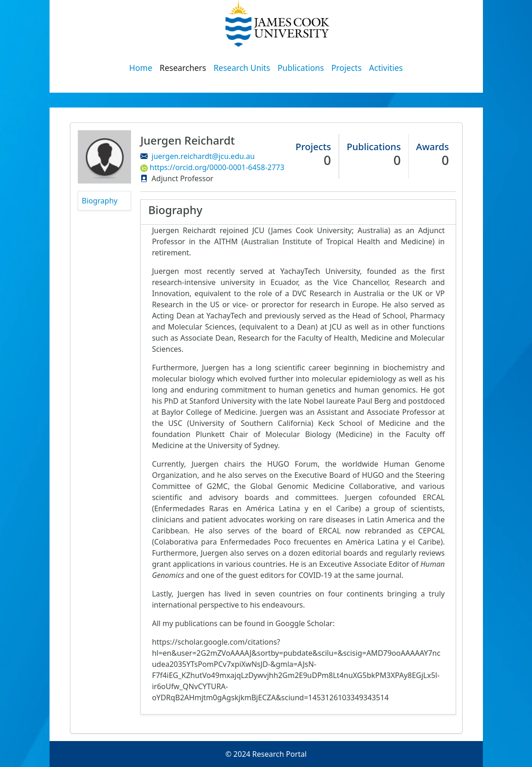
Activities (386, 68)
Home (141, 68)
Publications (301, 68)
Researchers (183, 68)
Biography (100, 201)
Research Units (242, 68)
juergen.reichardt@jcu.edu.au (203, 156)
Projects (347, 68)
